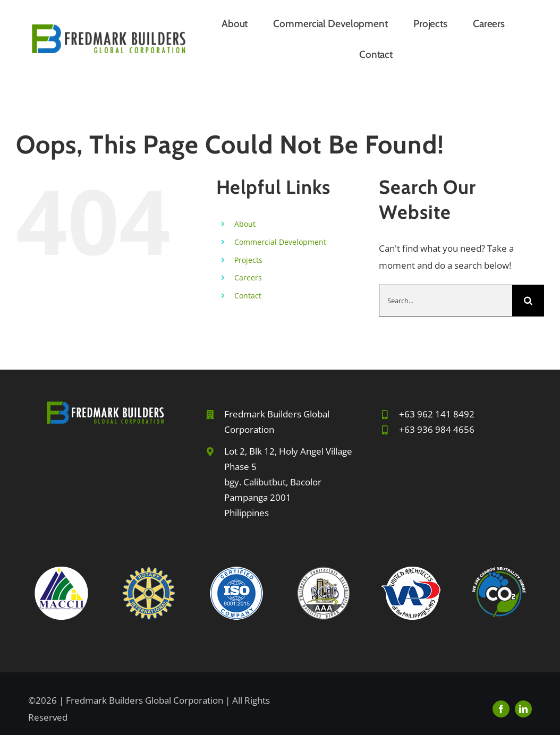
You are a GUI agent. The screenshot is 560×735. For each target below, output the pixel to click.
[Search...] (446, 301)
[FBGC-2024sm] (109, 29)
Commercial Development (280, 242)
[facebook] (501, 709)
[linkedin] (523, 709)
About (245, 224)
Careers (248, 277)
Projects (248, 260)
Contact (248, 296)
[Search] (528, 301)
